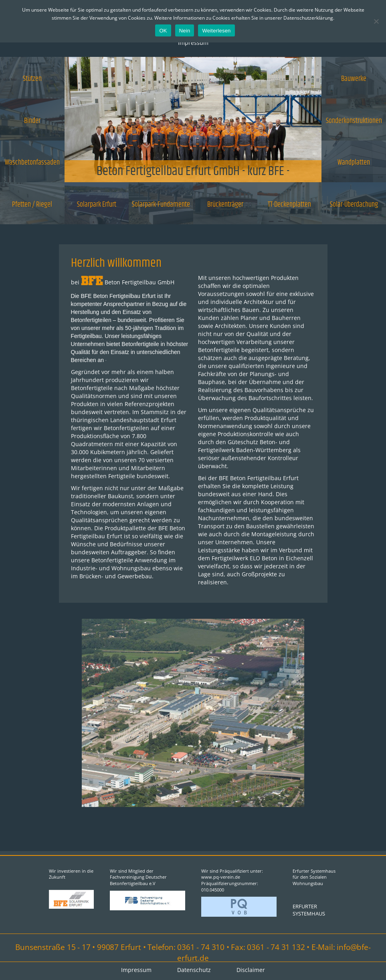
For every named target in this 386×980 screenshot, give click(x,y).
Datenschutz (194, 970)
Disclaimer (251, 970)
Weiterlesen (216, 31)
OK (163, 31)
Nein (185, 31)
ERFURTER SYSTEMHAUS (309, 910)
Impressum (193, 43)
